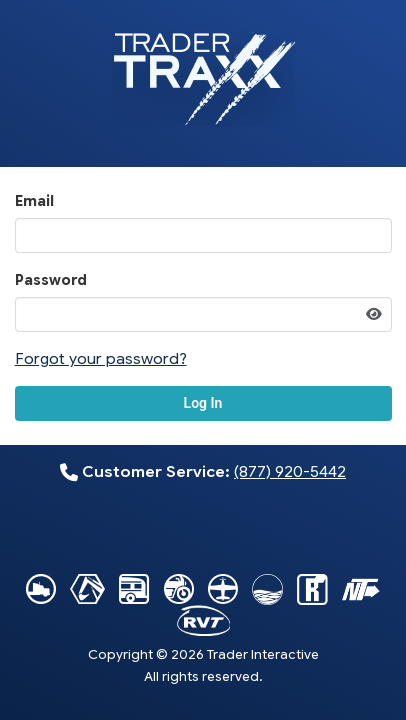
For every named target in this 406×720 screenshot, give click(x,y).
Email (34, 201)
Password (51, 280)
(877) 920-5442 (290, 471)
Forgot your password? (101, 358)
